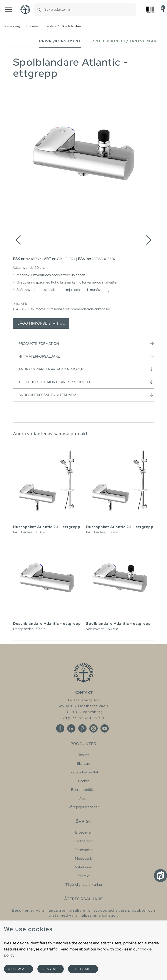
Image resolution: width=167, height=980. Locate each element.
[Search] (39, 9)
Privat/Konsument (60, 41)
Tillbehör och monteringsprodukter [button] (86, 382)
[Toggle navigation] (9, 9)
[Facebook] (60, 728)
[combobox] (90, 9)
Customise (83, 969)
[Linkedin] (71, 728)
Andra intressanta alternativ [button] (86, 395)
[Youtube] (105, 728)
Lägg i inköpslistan (41, 324)
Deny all (51, 969)
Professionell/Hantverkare (125, 41)
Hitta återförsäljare (86, 356)
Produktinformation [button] (86, 343)
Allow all (18, 969)
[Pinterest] (82, 728)
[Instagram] (94, 728)
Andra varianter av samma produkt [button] (86, 369)
